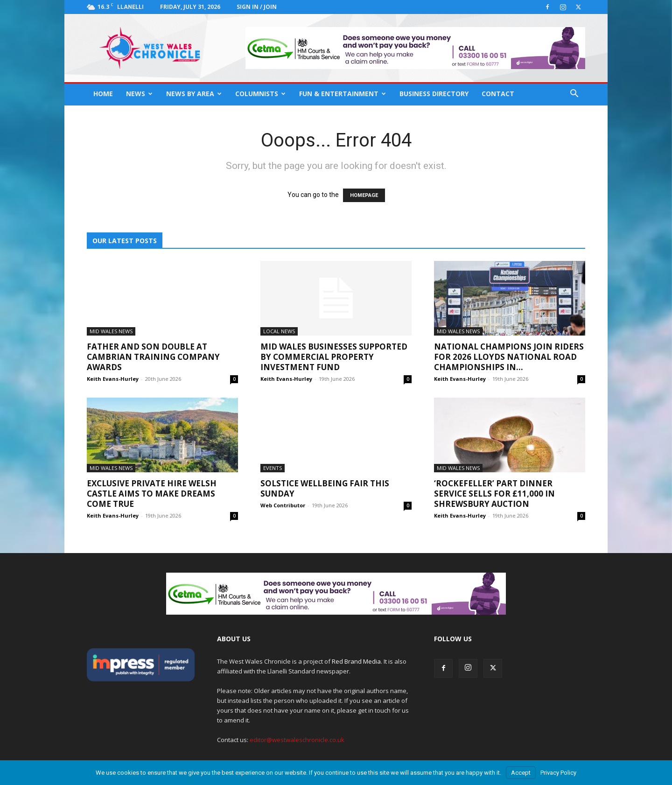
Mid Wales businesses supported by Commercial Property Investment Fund (334, 357)
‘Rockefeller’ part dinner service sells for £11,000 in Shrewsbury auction (494, 494)
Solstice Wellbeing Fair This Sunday (325, 488)
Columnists (260, 94)
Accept (521, 773)
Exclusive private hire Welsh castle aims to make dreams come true (152, 494)
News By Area (194, 94)
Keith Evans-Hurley (113, 379)
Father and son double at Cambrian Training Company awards (153, 357)
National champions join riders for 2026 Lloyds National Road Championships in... (509, 357)
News (139, 94)
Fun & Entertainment (343, 94)
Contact (498, 94)
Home (103, 94)
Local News (279, 331)
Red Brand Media (356, 661)
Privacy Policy (558, 773)
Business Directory (434, 94)
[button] (574, 95)
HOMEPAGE (364, 195)
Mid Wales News (111, 331)
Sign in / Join (257, 7)
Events (273, 468)
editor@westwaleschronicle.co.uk (297, 740)
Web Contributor (283, 505)
